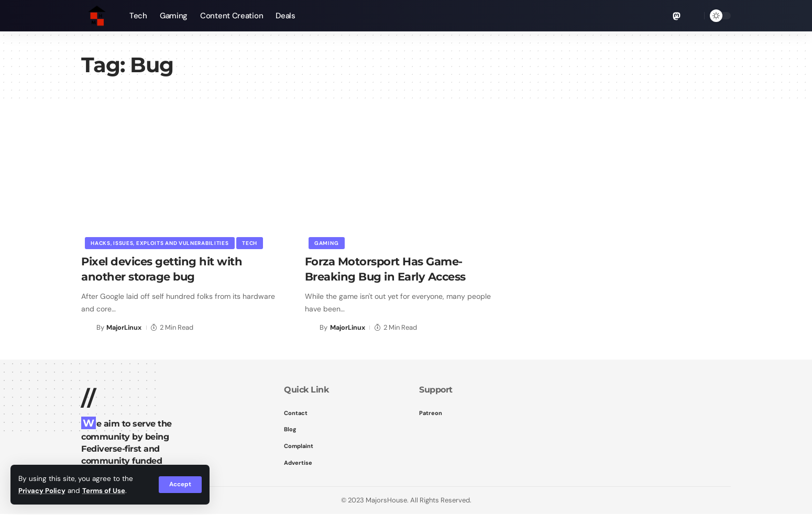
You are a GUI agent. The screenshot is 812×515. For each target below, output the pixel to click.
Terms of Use (106, 491)
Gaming (327, 243)
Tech (251, 243)
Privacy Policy (43, 491)
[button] (180, 485)
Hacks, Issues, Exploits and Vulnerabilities (160, 243)
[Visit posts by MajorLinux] (87, 328)
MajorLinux (125, 327)
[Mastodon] (677, 16)
